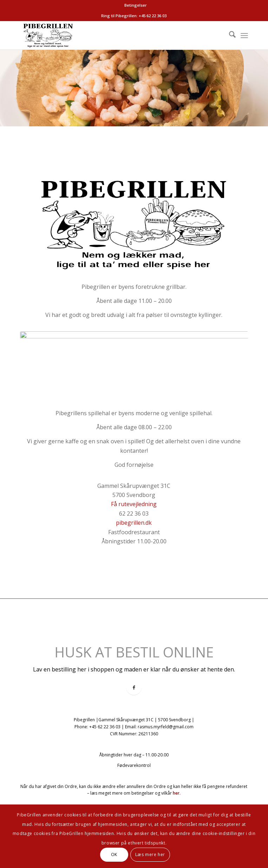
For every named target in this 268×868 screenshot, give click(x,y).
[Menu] (244, 35)
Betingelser (136, 5)
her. (177, 793)
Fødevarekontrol (134, 765)
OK (114, 854)
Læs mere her (150, 854)
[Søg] (229, 35)
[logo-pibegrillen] (111, 35)
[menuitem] (136, 5)
